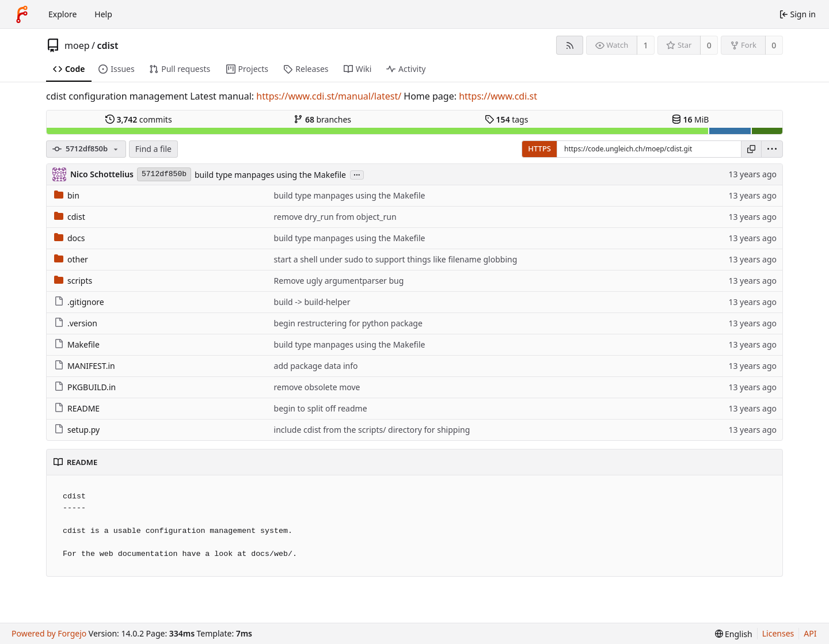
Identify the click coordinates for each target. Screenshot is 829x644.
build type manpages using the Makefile (270, 175)
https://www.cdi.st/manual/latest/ (329, 96)
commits (139, 119)
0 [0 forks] (774, 45)
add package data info (316, 366)
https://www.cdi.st (498, 96)
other (71, 259)
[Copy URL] (751, 149)
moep (77, 45)
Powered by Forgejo (49, 633)
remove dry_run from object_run (335, 217)
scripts (73, 281)
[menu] (772, 149)
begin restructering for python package (348, 323)
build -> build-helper (312, 302)
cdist (107, 45)
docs (70, 238)
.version (76, 323)
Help (103, 14)
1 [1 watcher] (646, 45)
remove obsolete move (317, 387)
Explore (62, 14)
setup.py (77, 430)
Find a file (153, 149)
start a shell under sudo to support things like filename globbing (396, 259)
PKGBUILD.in (85, 387)
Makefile (77, 344)
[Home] (22, 14)
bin (67, 195)
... (357, 174)
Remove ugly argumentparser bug (339, 281)
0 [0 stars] (709, 45)
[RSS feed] (570, 45)
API (810, 633)
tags (506, 119)
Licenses (778, 633)
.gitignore (79, 302)
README (77, 408)
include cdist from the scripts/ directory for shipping (372, 430)
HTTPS (539, 148)
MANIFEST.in (85, 366)
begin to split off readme (321, 408)
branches (322, 119)
